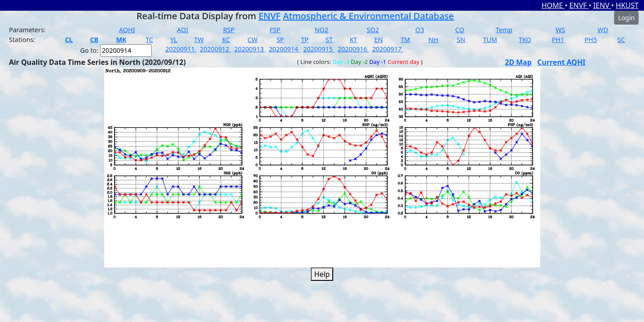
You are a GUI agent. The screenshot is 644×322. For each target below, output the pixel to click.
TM (405, 40)
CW (252, 40)
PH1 (558, 40)
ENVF (579, 5)
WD (603, 30)
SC (621, 40)
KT (354, 40)
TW (199, 40)
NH (433, 40)
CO (460, 30)
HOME (553, 5)
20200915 (319, 49)
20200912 (216, 49)
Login (626, 18)
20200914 (284, 49)
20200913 (250, 49)
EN (379, 40)
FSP (275, 30)
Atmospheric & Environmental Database (369, 16)
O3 (420, 30)
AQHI (127, 30)
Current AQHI (561, 62)
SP (280, 40)
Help (322, 274)
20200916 (353, 49)
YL (174, 40)
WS (560, 30)
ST (329, 40)
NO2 (322, 30)
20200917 (388, 49)
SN (461, 40)
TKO (525, 40)
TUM (490, 40)
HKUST (627, 5)
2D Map (518, 62)
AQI (183, 30)
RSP (229, 30)
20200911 (181, 49)
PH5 (591, 40)
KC (226, 40)
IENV (602, 5)
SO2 (373, 30)
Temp (504, 30)
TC (149, 40)
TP (305, 40)
